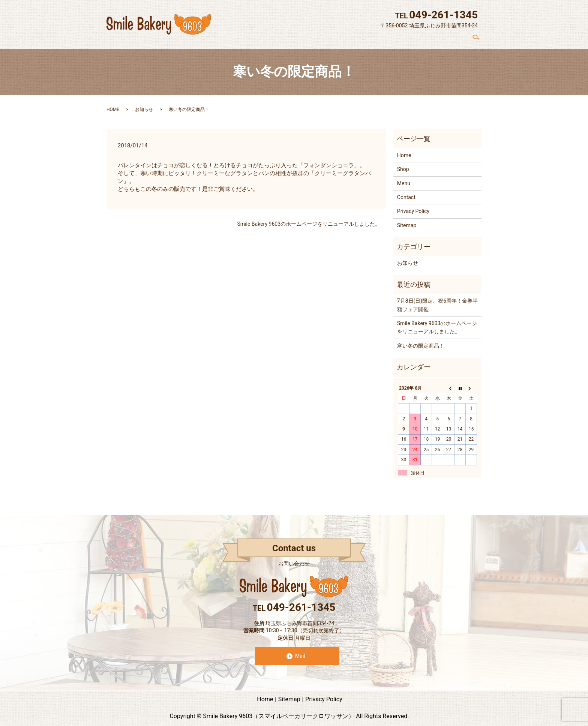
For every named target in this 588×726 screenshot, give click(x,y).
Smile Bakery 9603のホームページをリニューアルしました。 (309, 220)
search (479, 37)
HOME (113, 105)
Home (347, 37)
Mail (300, 652)
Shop (403, 37)
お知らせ (144, 105)
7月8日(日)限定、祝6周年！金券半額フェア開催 (437, 301)
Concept (376, 37)
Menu (427, 37)
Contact (455, 37)
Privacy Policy (413, 207)
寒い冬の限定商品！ (421, 342)
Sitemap (407, 221)
